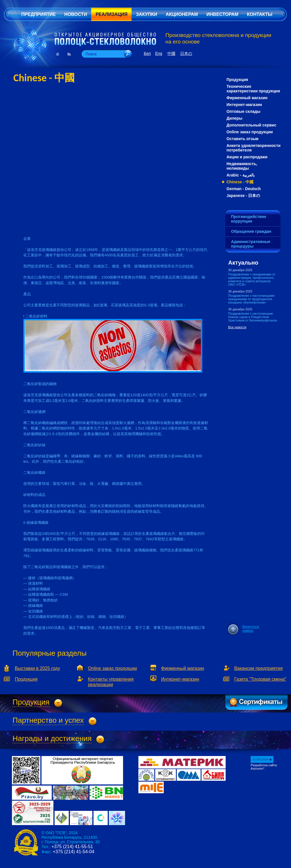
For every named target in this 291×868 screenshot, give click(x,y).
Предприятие (39, 14)
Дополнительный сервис (251, 125)
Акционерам (182, 14)
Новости (76, 14)
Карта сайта (69, 54)
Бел (147, 53)
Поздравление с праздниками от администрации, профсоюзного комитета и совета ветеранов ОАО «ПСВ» (252, 279)
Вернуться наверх (251, 629)
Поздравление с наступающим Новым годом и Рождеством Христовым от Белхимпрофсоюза (252, 317)
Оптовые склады (243, 111)
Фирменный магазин (247, 98)
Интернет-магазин (244, 105)
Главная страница (58, 54)
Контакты (260, 14)
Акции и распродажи (247, 157)
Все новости (237, 327)
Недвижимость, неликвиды (242, 166)
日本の (186, 53)
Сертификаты (256, 702)
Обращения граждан (251, 231)
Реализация (111, 14)
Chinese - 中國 (240, 182)
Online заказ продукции (250, 132)
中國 (171, 53)
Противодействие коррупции (249, 219)
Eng (159, 53)
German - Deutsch (244, 189)
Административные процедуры (251, 244)
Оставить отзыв (242, 139)
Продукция (237, 80)
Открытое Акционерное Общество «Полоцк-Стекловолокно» (105, 40)
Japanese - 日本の (243, 196)
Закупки (146, 14)
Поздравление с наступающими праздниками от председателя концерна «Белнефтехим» (251, 299)
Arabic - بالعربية (241, 175)
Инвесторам (222, 14)
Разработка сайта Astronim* (264, 767)
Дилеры (234, 118)
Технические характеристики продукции (253, 89)
